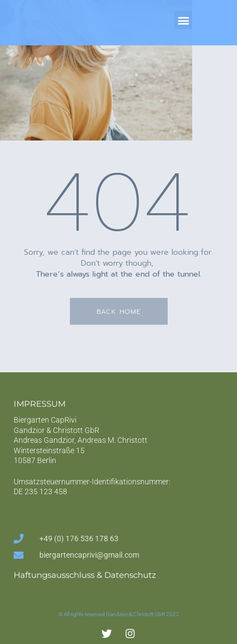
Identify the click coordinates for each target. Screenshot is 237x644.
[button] (183, 20)
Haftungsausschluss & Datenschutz (85, 575)
